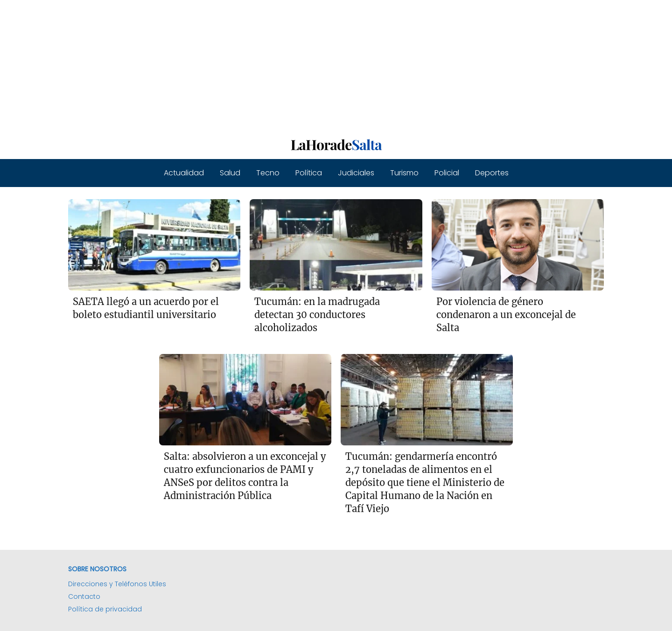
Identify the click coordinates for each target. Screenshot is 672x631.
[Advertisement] (280, 65)
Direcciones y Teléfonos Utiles (117, 584)
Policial (447, 173)
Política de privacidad (105, 609)
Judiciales (356, 173)
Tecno (268, 173)
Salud (230, 173)
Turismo (404, 173)
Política (309, 173)
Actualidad (184, 173)
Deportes (492, 173)
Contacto (84, 596)
